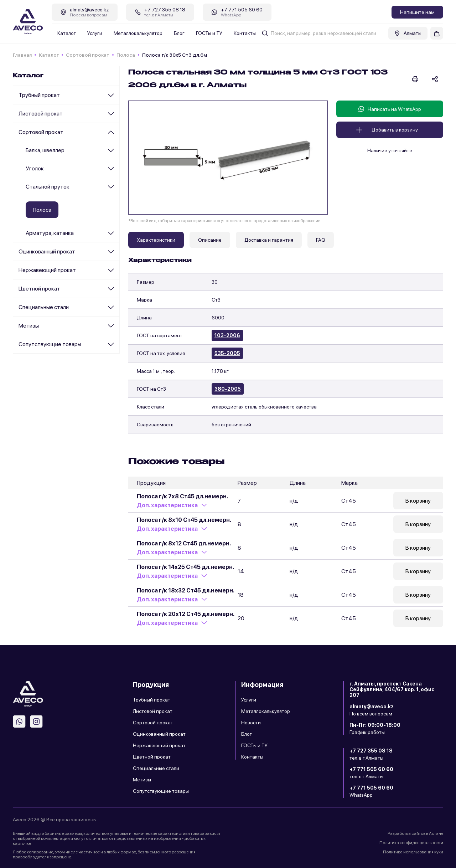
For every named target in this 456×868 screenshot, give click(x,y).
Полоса (126, 55)
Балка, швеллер (45, 150)
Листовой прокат (41, 114)
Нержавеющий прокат (47, 270)
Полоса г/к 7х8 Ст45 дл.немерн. (182, 496)
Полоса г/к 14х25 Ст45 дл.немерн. (185, 567)
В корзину (418, 501)
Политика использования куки (413, 852)
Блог (179, 33)
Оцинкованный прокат (47, 251)
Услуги (95, 33)
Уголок (35, 168)
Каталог (67, 33)
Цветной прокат (39, 289)
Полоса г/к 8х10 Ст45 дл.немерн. (184, 520)
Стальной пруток (48, 187)
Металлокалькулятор (138, 33)
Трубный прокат (39, 95)
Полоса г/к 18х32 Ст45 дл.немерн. (186, 590)
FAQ (321, 240)
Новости (251, 723)
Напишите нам (417, 12)
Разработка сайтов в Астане (415, 833)
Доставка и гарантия (269, 240)
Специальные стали (44, 307)
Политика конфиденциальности (411, 843)
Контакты (245, 33)
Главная (22, 55)
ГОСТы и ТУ (209, 33)
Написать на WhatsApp (390, 109)
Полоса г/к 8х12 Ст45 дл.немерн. (184, 543)
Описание (210, 240)
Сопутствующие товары (50, 344)
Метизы (29, 326)
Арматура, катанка (50, 233)
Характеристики (156, 240)
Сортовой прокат (88, 55)
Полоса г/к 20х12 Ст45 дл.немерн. (186, 614)
